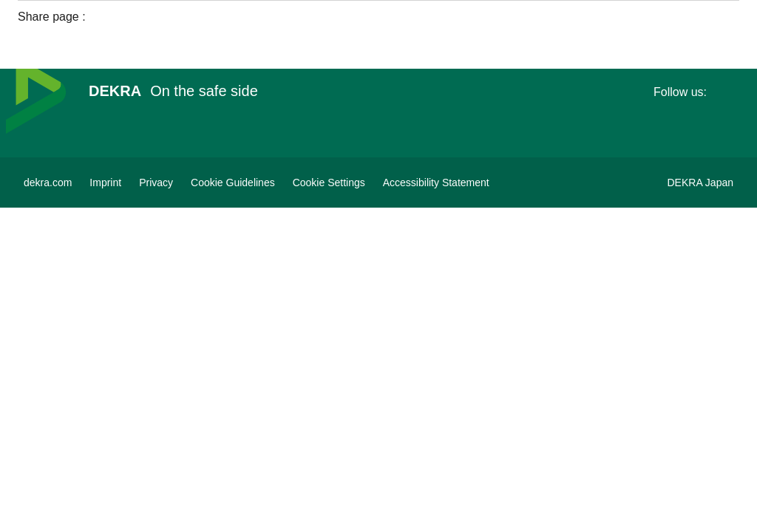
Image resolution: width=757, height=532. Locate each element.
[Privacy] (156, 183)
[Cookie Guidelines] (233, 183)
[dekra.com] (48, 183)
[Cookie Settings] (329, 183)
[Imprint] (105, 183)
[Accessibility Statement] (436, 183)
